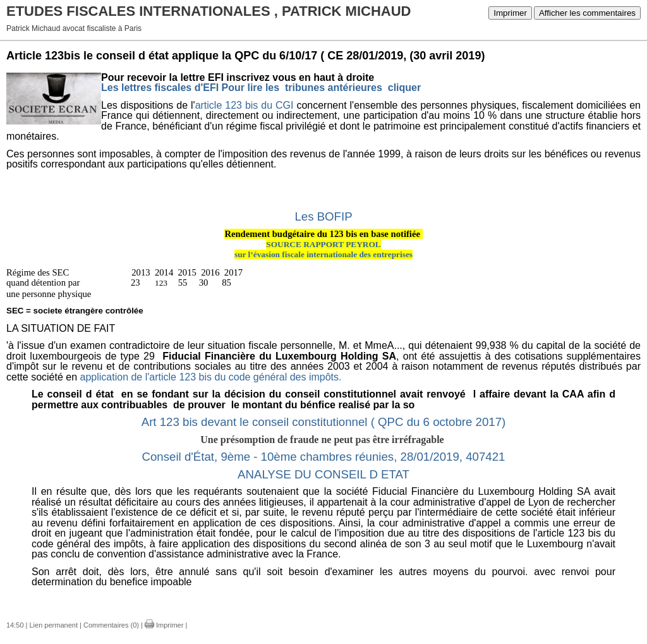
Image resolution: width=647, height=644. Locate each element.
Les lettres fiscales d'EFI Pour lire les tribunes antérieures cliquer (261, 88)
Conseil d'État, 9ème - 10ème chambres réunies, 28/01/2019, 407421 (323, 457)
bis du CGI (269, 105)
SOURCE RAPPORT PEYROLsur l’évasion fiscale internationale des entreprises (323, 250)
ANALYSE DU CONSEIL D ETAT (323, 474)
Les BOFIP (323, 216)
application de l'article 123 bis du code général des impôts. (209, 377)
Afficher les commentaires (587, 13)
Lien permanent (54, 625)
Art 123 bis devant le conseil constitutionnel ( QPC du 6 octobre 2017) (324, 422)
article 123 (219, 105)
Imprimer (510, 13)
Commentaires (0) (111, 625)
